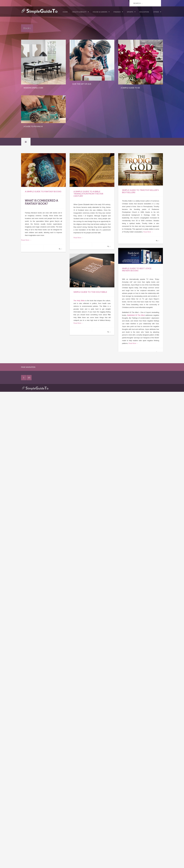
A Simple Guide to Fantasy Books (43, 191)
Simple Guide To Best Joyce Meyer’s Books (137, 269)
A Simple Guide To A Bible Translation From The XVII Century (88, 194)
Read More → (26, 240)
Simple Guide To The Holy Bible (90, 292)
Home (65, 12)
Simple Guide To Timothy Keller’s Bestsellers (140, 191)
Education (144, 12)
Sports (130, 12)
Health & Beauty (79, 12)
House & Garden (100, 12)
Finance (117, 12)
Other (156, 12)
